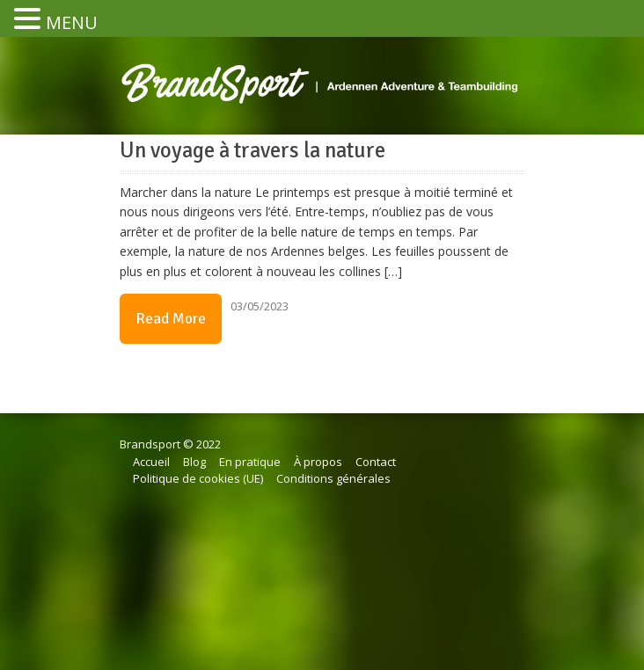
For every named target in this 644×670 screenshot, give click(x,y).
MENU (72, 22)
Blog (194, 462)
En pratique (250, 462)
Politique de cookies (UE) (198, 478)
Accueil (151, 462)
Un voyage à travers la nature (252, 150)
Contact (376, 462)
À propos (318, 462)
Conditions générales (333, 478)
